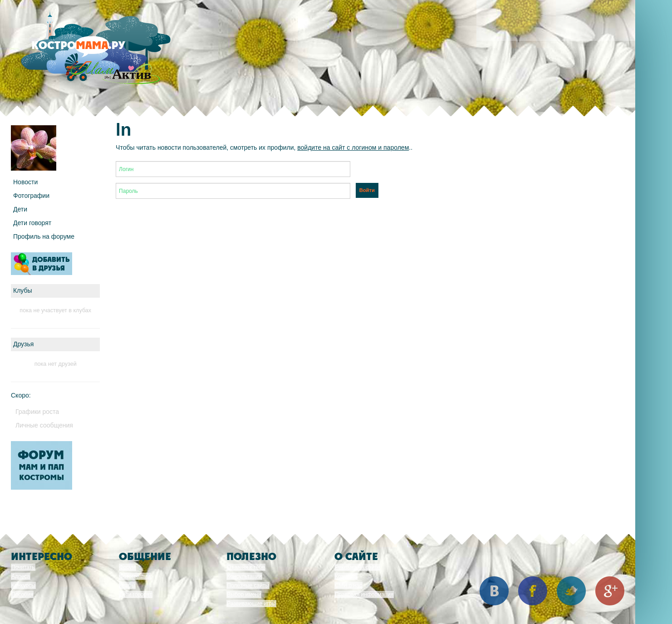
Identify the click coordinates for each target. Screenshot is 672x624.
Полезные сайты (248, 585)
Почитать (23, 567)
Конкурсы (23, 585)
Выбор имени (244, 595)
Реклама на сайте (358, 567)
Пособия (22, 595)
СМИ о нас (348, 585)
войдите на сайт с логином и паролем (353, 147)
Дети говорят (32, 223)
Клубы (128, 585)
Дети (20, 209)
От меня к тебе (246, 567)
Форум (128, 567)
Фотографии (31, 196)
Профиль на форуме (44, 236)
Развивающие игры (251, 604)
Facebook (533, 591)
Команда (346, 576)
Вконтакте (494, 591)
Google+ (610, 591)
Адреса (21, 576)
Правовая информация (364, 595)
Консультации (244, 576)
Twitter (571, 591)
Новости (25, 182)
